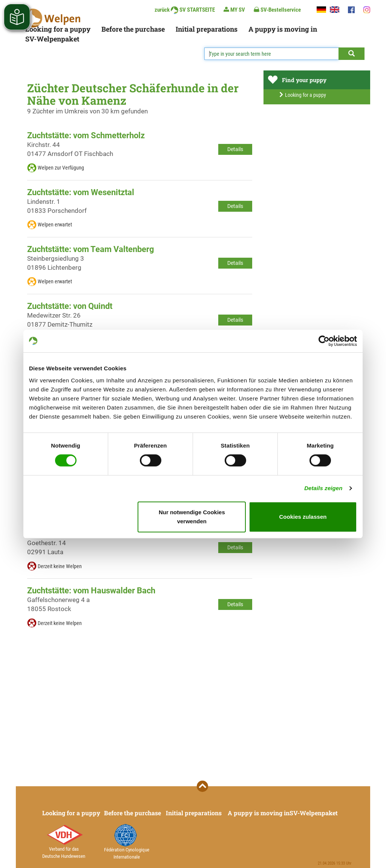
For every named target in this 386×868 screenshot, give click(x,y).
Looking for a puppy (58, 29)
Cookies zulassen (303, 517)
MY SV (234, 10)
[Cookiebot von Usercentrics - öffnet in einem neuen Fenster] (324, 341)
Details (235, 149)
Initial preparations (207, 29)
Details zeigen (323, 488)
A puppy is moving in (283, 29)
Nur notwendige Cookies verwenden (192, 517)
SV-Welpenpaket (52, 39)
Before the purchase (133, 29)
